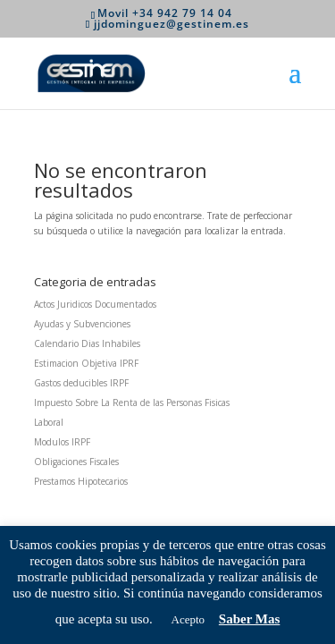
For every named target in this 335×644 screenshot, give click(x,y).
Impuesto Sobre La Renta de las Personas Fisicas (132, 402)
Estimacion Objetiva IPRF (86, 363)
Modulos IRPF (62, 442)
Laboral (49, 422)
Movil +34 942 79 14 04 (165, 13)
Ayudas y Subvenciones (82, 324)
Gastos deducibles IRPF (81, 383)
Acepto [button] (188, 619)
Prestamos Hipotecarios (81, 481)
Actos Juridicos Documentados (95, 304)
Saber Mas (249, 619)
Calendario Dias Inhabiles (87, 343)
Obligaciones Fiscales (76, 462)
